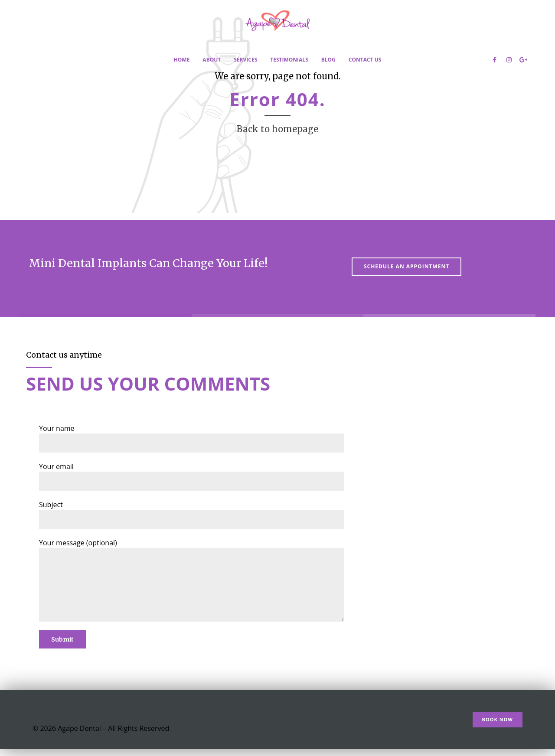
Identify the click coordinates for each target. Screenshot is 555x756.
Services (245, 60)
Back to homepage (277, 129)
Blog (328, 60)
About (212, 60)
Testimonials (289, 60)
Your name (191, 438)
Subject (191, 514)
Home (182, 60)
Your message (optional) (191, 580)
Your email (191, 476)
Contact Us (365, 60)
